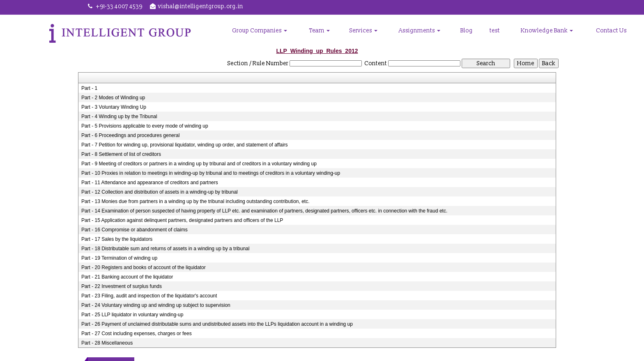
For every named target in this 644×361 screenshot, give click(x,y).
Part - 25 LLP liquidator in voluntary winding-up (132, 315)
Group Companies (261, 31)
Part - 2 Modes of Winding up (113, 98)
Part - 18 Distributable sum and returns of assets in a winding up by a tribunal (166, 249)
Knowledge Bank (547, 31)
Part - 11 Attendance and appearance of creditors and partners (150, 183)
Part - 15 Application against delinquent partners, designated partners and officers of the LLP (182, 220)
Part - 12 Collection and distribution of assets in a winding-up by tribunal (160, 192)
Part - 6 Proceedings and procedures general (130, 135)
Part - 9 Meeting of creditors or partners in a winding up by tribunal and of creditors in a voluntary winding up (199, 164)
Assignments (420, 31)
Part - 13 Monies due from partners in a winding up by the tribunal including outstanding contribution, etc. (195, 201)
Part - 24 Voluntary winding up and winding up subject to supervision (156, 305)
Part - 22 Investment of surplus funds (122, 286)
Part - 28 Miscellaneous (107, 343)
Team (320, 31)
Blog (467, 31)
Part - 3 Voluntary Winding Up (114, 107)
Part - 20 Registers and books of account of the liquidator (144, 267)
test (495, 31)
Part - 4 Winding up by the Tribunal (119, 117)
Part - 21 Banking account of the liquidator (127, 277)
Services (364, 31)
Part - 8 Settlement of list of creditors (121, 154)
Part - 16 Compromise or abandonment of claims (135, 230)
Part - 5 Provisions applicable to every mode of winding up (145, 126)
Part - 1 (89, 88)
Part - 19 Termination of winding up (119, 258)
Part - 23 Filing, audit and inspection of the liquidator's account (149, 296)
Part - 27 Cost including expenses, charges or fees (137, 334)
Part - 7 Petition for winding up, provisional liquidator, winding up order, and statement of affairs (185, 145)
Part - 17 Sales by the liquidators (117, 239)
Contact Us (611, 31)
